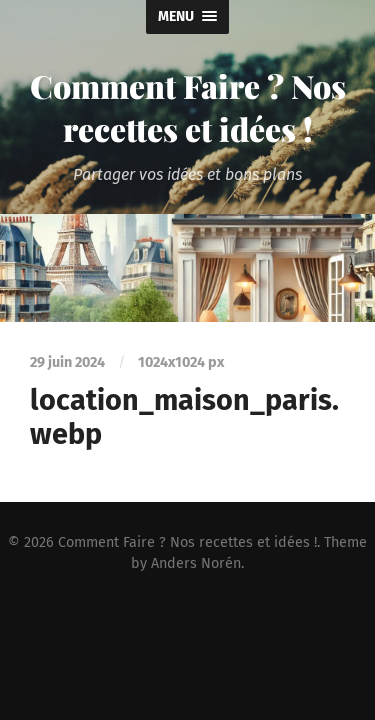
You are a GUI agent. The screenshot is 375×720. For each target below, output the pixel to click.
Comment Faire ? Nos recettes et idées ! (188, 107)
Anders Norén (196, 563)
